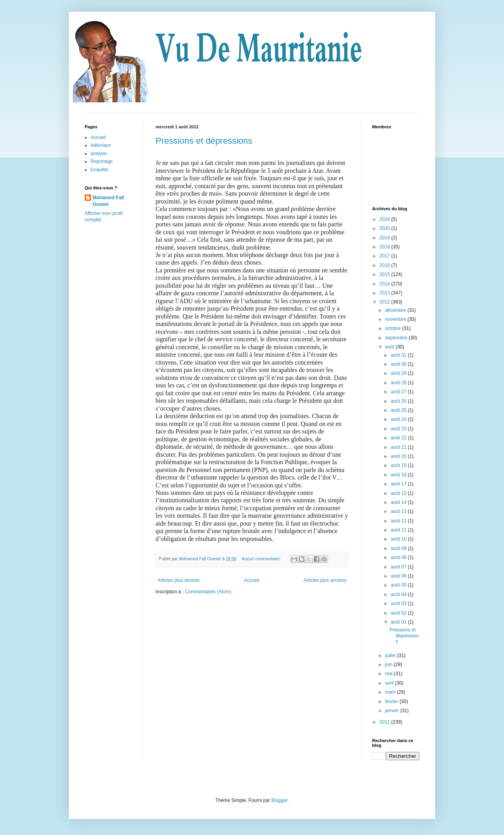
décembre (396, 310)
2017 (385, 256)
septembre (397, 338)
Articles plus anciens (325, 580)
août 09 (399, 548)
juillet (391, 655)
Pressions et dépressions (204, 141)
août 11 (399, 530)
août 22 (399, 438)
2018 (385, 247)
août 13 (399, 511)
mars (391, 692)
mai (390, 674)
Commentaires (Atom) (208, 592)
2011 (385, 722)
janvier (393, 711)
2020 (385, 228)
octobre (394, 328)
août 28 (399, 383)
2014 (385, 284)
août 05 (399, 585)
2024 (385, 219)
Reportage (102, 161)
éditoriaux (101, 145)
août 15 (399, 493)
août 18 (399, 475)
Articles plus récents (179, 580)
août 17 (399, 484)
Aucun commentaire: (262, 559)
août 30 (399, 364)
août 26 (399, 401)
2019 (385, 238)
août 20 (399, 456)
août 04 (399, 594)
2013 (385, 293)
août (390, 347)
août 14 (399, 502)
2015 (385, 274)
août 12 (399, 521)
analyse (99, 154)
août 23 (399, 429)
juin (389, 665)
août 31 (399, 355)
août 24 (399, 419)
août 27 (399, 392)
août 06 (399, 576)
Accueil (252, 580)
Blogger (279, 800)
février (392, 702)
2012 (385, 302)
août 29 (399, 373)
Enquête (99, 170)
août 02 (399, 613)
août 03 (399, 604)
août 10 (399, 539)
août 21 (399, 447)
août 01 (399, 622)
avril (390, 683)
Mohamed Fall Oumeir (108, 201)
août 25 (399, 410)
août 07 (399, 567)
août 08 (399, 557)
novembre (396, 319)
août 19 (399, 465)
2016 (385, 265)
